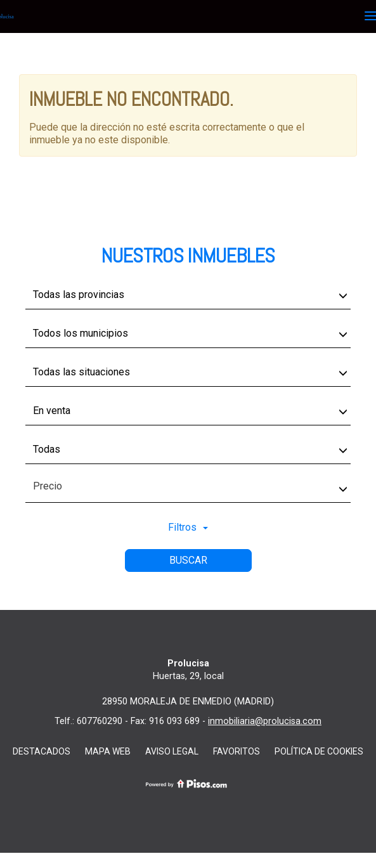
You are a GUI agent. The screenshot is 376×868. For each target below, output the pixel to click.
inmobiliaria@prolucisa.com (265, 721)
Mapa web (108, 751)
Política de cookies (319, 751)
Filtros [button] (188, 527)
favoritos (237, 751)
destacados (42, 751)
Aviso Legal (172, 751)
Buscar (188, 560)
